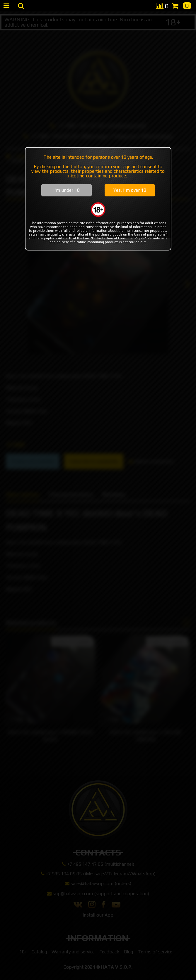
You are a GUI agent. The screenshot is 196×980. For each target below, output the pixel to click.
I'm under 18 (67, 190)
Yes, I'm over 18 (130, 190)
